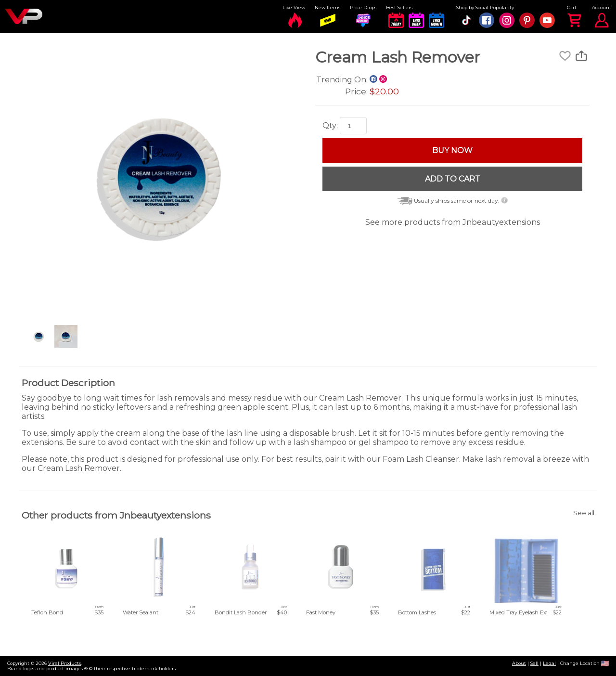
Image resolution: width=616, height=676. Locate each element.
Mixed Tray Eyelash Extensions (529, 612)
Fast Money (321, 612)
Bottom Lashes (417, 612)
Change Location (584, 663)
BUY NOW (452, 150)
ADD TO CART (453, 179)
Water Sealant (141, 612)
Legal (549, 663)
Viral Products (64, 663)
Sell (534, 663)
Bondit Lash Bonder (241, 612)
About (519, 663)
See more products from (453, 222)
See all (584, 513)
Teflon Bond (47, 612)
